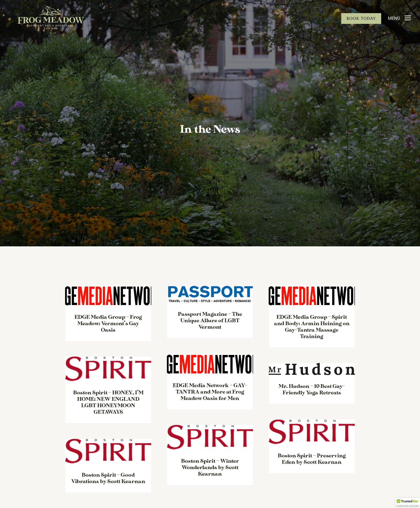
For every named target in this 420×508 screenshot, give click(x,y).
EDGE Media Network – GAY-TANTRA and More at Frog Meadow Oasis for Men (210, 392)
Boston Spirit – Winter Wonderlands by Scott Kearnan (210, 468)
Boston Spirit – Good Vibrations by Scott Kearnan (108, 478)
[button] (408, 503)
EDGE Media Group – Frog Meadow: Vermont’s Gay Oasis (108, 324)
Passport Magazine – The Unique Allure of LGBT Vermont (210, 321)
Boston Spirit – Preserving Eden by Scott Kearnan (312, 459)
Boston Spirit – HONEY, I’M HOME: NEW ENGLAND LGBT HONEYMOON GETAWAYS (108, 402)
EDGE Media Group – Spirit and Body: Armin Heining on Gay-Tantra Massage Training (312, 327)
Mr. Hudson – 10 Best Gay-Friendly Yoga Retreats (312, 390)
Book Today (361, 18)
